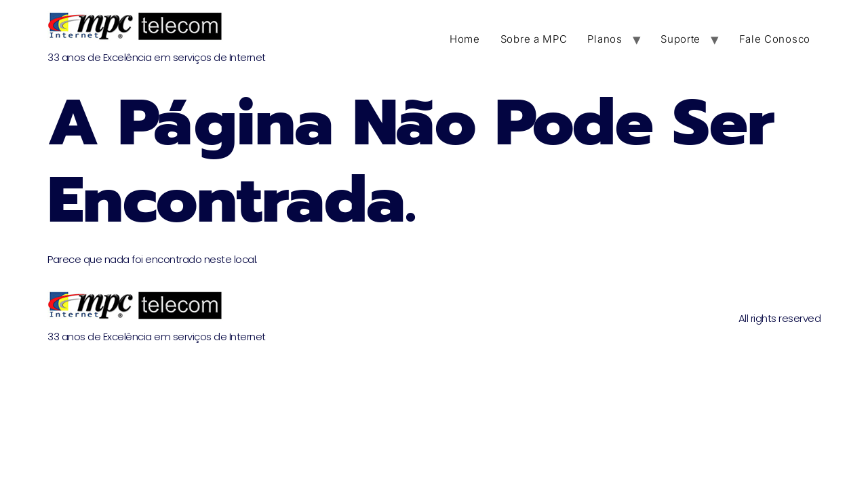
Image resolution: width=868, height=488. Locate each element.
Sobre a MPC (534, 39)
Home (465, 39)
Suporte (680, 39)
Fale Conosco (775, 39)
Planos (605, 39)
